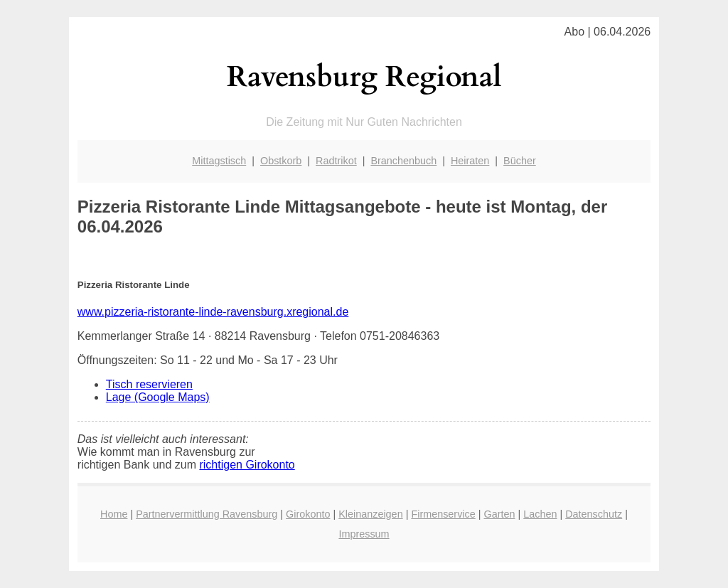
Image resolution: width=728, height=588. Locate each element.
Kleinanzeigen (370, 514)
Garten (500, 514)
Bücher (520, 161)
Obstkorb (281, 161)
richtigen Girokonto (247, 465)
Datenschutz (594, 514)
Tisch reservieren (149, 384)
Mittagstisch (219, 161)
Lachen (540, 514)
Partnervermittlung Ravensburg (207, 514)
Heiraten (470, 161)
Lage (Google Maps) (158, 397)
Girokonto (308, 514)
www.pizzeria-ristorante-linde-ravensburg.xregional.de (213, 312)
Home (114, 514)
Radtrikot (336, 161)
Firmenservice (443, 514)
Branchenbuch (403, 161)
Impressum (364, 534)
